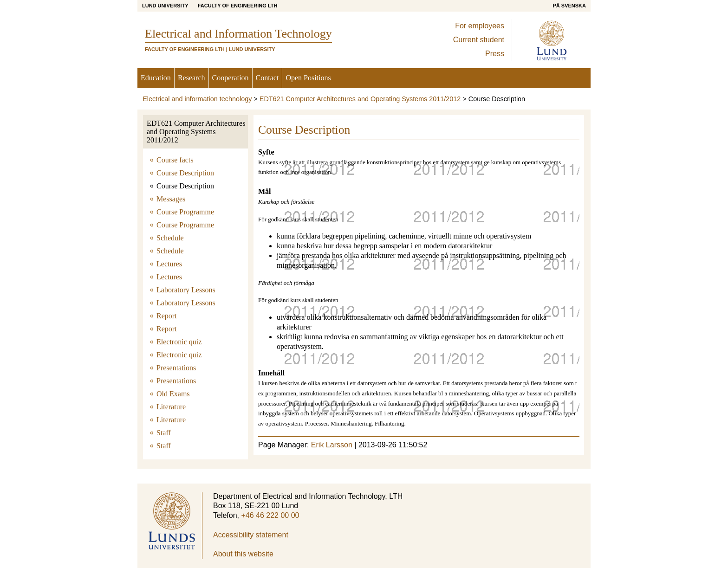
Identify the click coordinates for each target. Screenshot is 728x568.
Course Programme (185, 212)
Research (192, 78)
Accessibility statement (251, 535)
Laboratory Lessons (186, 290)
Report (167, 316)
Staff (164, 433)
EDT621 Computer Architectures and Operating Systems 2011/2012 (360, 99)
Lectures (169, 264)
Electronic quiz (179, 342)
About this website (243, 554)
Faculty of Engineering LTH (238, 6)
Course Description (185, 173)
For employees (480, 26)
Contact (267, 78)
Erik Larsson (332, 445)
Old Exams (173, 394)
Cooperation (231, 78)
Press (495, 54)
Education (156, 78)
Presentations (176, 368)
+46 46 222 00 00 (270, 515)
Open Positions (308, 78)
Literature (171, 407)
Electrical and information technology (197, 99)
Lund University (165, 6)
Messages (171, 199)
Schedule (170, 238)
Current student (479, 40)
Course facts (175, 160)
